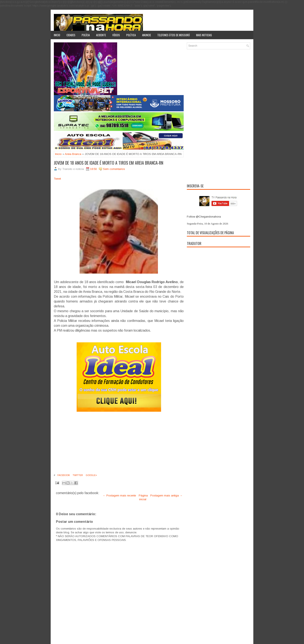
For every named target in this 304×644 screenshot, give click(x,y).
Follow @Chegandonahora (204, 217)
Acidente (101, 35)
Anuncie (147, 35)
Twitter (77, 475)
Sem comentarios (114, 169)
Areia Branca (73, 154)
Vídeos (116, 35)
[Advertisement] (119, 442)
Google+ (91, 475)
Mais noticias (204, 35)
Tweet (57, 179)
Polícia (86, 35)
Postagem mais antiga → (166, 495)
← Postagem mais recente (119, 495)
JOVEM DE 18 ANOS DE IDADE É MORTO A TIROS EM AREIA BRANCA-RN (109, 163)
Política (131, 35)
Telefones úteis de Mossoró (174, 35)
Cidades (71, 35)
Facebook (63, 475)
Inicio (57, 35)
